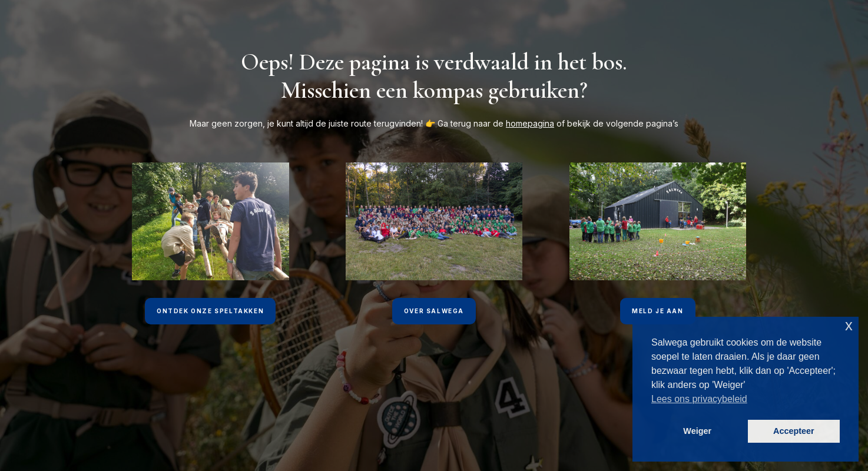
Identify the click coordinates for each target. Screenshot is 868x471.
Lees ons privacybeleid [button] (699, 399)
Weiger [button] (697, 431)
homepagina (530, 123)
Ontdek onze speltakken (210, 311)
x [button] (849, 325)
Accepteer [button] (794, 431)
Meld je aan (658, 311)
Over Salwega (434, 311)
